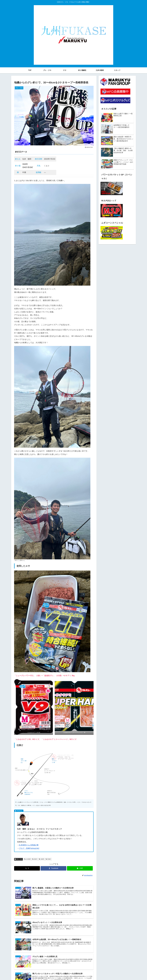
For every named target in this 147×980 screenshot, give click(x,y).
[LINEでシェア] (80, 868)
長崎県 (42, 859)
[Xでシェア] (27, 868)
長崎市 (35, 859)
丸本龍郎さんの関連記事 (29, 845)
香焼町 (48, 859)
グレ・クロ (18, 859)
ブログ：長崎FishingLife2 (29, 848)
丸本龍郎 (28, 859)
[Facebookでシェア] (53, 868)
